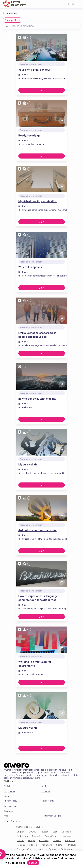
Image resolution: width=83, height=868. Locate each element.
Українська (65, 836)
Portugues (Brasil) (26, 849)
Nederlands (22, 836)
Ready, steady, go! (30, 136)
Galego (31, 841)
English (21, 832)
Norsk (42, 849)
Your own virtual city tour (35, 70)
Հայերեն (70, 841)
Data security (48, 801)
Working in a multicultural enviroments (35, 664)
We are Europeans (30, 267)
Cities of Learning (12, 821)
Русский (36, 836)
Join (42, 90)
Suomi (59, 845)
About (7, 786)
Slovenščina (50, 836)
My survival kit (28, 465)
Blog (44, 786)
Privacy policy (11, 801)
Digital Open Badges (51, 816)
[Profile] (73, 4)
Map (6, 816)
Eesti (55, 832)
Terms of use (10, 806)
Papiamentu (66, 849)
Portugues (72, 845)
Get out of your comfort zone (37, 530)
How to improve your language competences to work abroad (38, 598)
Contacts (46, 791)
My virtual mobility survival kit (38, 201)
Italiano (20, 841)
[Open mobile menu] (79, 4)
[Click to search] (68, 4)
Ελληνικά (44, 841)
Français (33, 845)
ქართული (47, 845)
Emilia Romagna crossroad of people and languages (37, 335)
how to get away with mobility (37, 399)
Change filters (13, 20)
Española (66, 832)
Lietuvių (32, 832)
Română (21, 845)
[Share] (62, 55)
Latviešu (57, 841)
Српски (52, 849)
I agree (33, 863)
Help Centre (9, 791)
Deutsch (45, 832)
